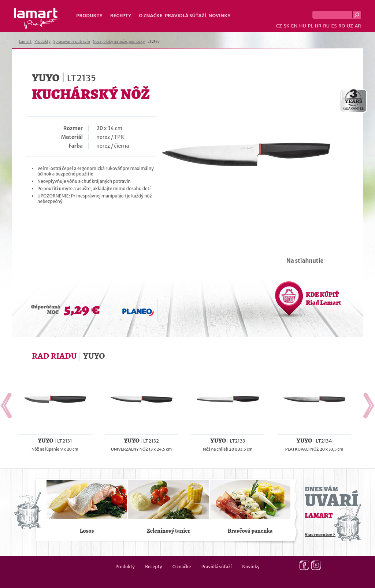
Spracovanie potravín (72, 42)
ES (334, 26)
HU (303, 26)
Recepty (121, 16)
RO (342, 26)
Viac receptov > (320, 535)
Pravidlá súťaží (186, 16)
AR (358, 26)
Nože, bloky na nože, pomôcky (119, 42)
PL (310, 26)
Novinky (219, 16)
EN (294, 26)
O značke (151, 16)
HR (318, 26)
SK (286, 26)
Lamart (36, 19)
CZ (279, 26)
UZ (350, 26)
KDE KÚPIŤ (323, 299)
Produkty (89, 16)
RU (326, 26)
